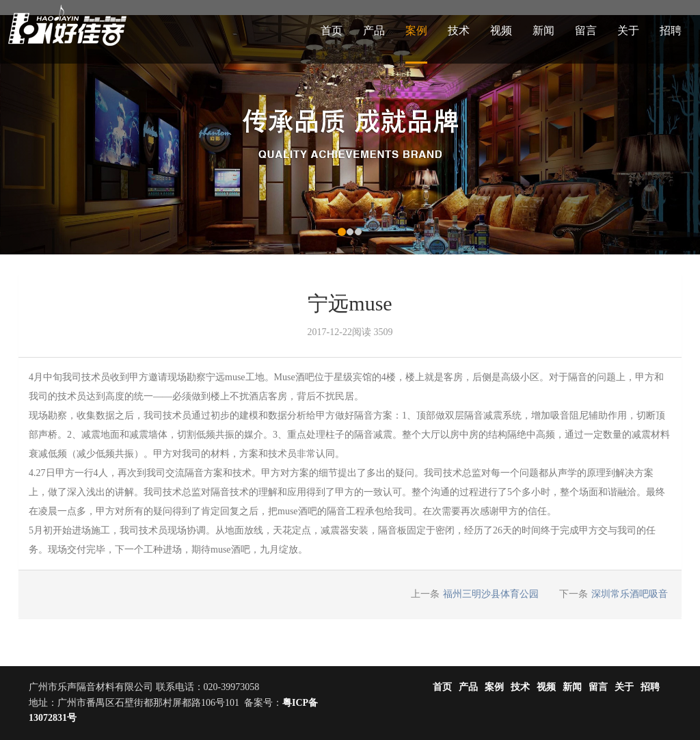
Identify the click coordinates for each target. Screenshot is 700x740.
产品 (374, 30)
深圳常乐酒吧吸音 (630, 594)
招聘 (671, 30)
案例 (416, 30)
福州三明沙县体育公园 (491, 594)
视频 (501, 30)
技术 (459, 30)
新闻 (543, 30)
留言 (586, 30)
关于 (628, 30)
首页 (332, 30)
